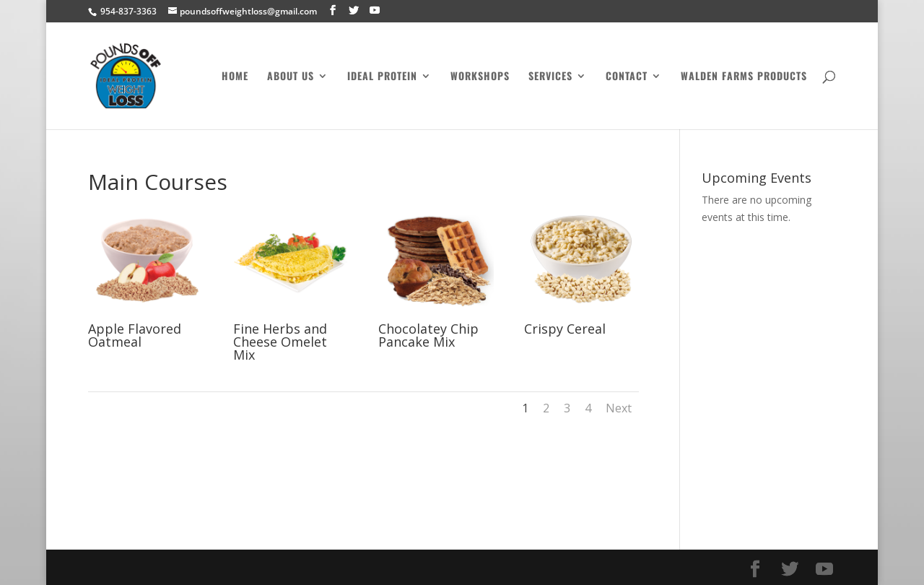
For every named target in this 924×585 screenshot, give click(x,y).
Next (619, 408)
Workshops (480, 77)
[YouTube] (375, 10)
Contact (627, 77)
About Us (291, 77)
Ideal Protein (382, 77)
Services (550, 77)
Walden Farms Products (744, 77)
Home (235, 77)
